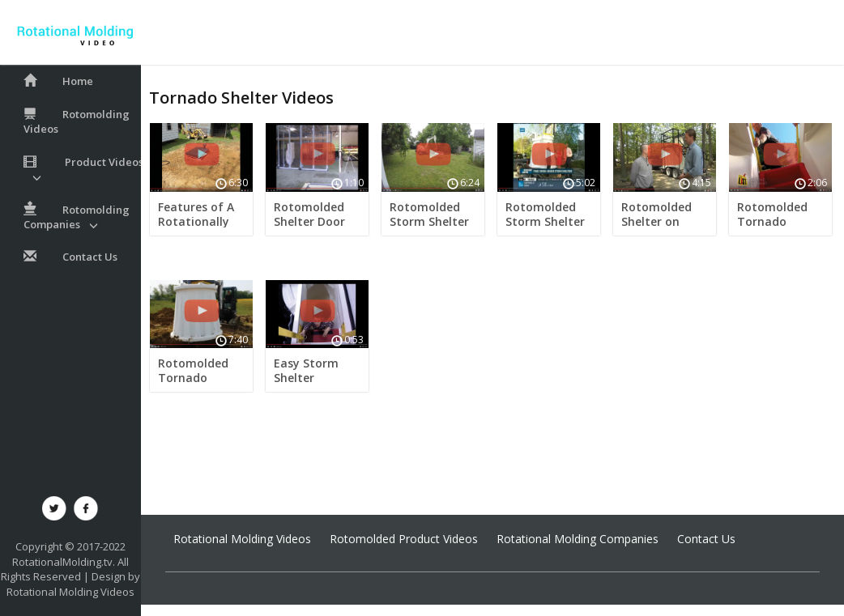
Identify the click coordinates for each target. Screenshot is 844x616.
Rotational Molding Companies (578, 539)
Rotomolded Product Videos (404, 539)
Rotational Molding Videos (70, 592)
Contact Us (706, 539)
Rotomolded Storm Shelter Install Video (429, 221)
